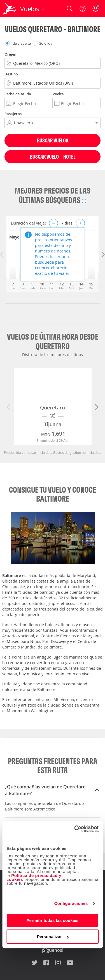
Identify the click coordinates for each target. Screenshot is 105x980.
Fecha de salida (18, 94)
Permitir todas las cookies (53, 920)
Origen (10, 54)
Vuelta (58, 94)
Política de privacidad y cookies (34, 877)
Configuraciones (71, 903)
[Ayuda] (83, 9)
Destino (11, 74)
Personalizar (53, 937)
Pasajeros (13, 114)
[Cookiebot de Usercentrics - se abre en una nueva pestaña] (75, 829)
